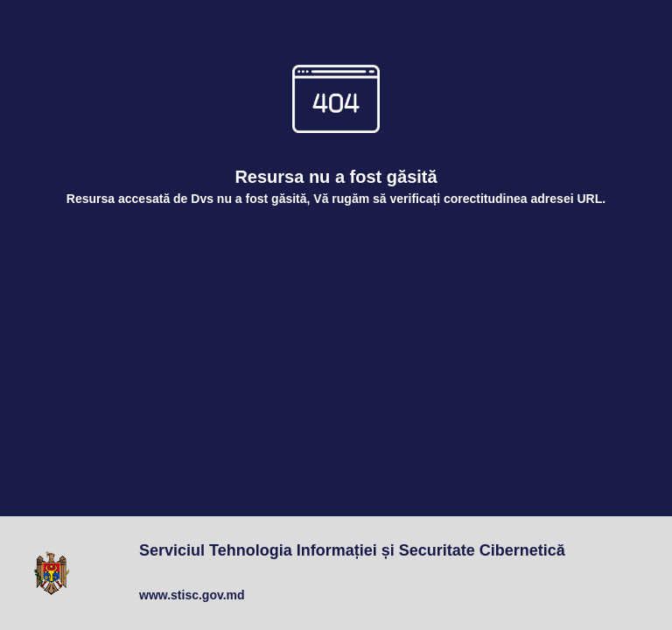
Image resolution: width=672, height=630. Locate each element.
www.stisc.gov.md (192, 595)
